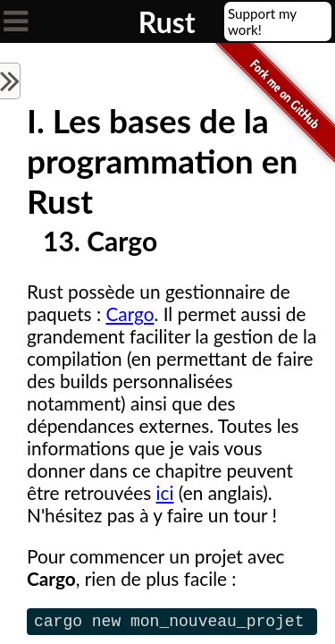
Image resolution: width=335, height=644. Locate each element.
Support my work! (262, 21)
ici (165, 492)
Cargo (130, 314)
